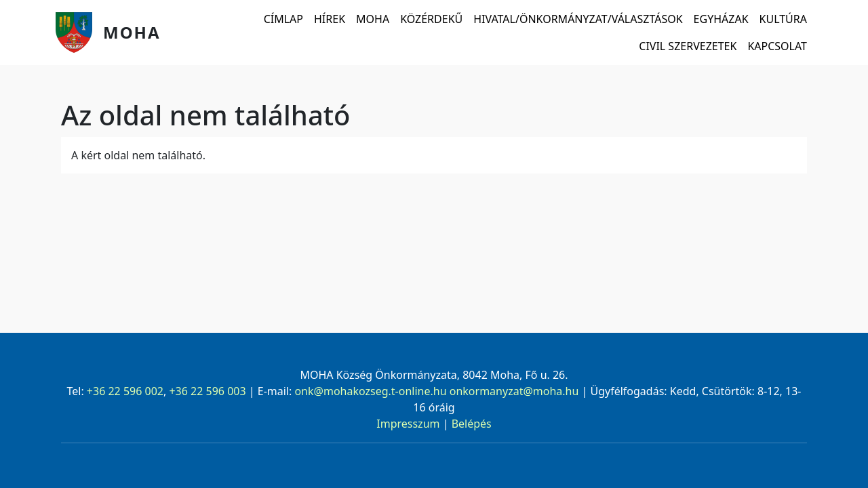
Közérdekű (431, 19)
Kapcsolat (777, 46)
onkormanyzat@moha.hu (514, 391)
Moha (132, 32)
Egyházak (721, 19)
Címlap (283, 19)
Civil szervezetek (688, 46)
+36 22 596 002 (125, 391)
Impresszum (408, 424)
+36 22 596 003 (207, 391)
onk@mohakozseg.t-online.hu (370, 391)
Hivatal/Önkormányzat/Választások (578, 19)
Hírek (330, 19)
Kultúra (783, 19)
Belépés (472, 424)
